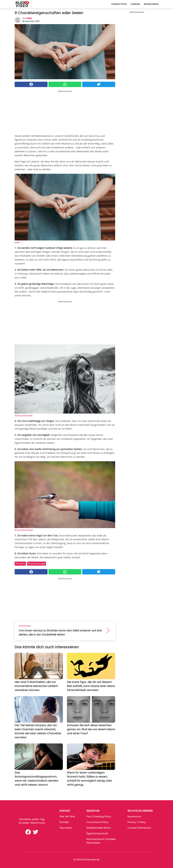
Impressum (134, 816)
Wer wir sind (67, 816)
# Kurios (20, 563)
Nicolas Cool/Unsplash (24, 415)
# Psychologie (36, 563)
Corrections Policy (97, 822)
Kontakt (64, 822)
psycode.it (66, 828)
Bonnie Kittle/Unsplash (24, 530)
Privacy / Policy (137, 822)
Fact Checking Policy (99, 816)
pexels (17, 242)
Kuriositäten (119, 4)
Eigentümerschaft (97, 833)
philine (29, 18)
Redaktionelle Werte (99, 828)
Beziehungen (151, 4)
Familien (135, 4)
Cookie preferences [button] (139, 828)
